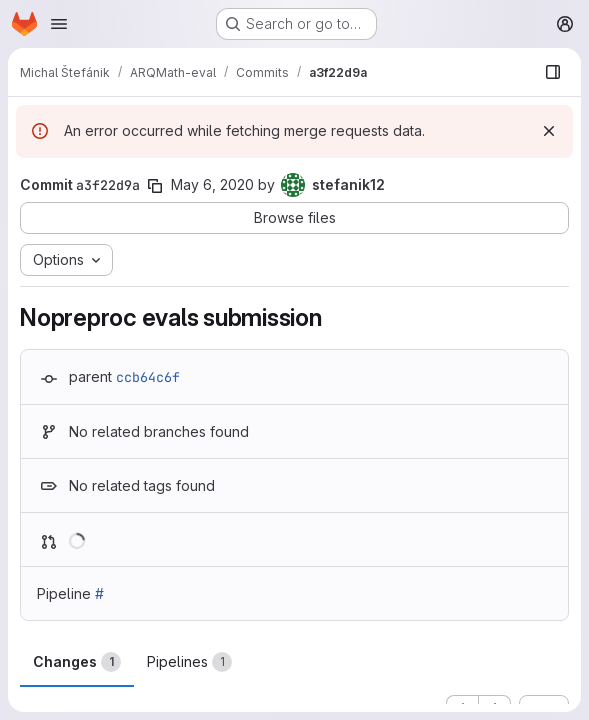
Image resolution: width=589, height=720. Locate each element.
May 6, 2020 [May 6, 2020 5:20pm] (212, 184)
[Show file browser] (553, 72)
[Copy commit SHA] (155, 186)
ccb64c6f (148, 377)
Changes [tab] (77, 662)
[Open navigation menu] (59, 24)
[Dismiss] (549, 131)
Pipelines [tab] (189, 662)
